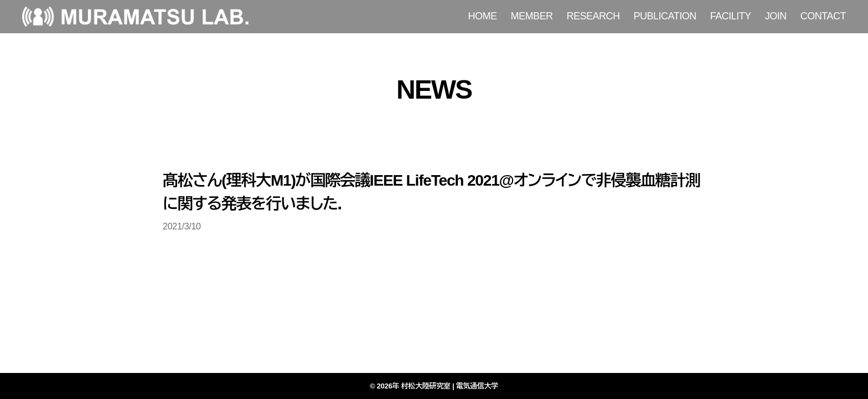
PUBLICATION (665, 16)
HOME (483, 16)
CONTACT (823, 16)
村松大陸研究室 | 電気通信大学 (450, 386)
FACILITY (731, 16)
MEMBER (532, 16)
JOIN (776, 16)
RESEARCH (593, 16)
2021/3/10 (182, 226)
